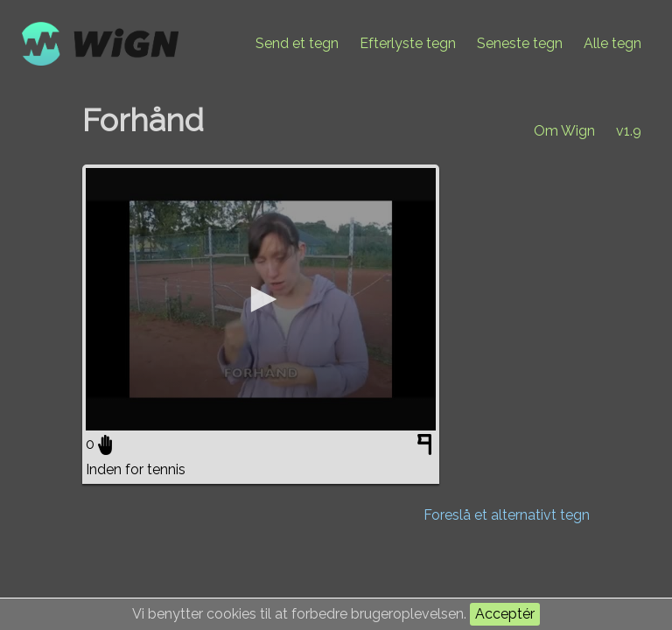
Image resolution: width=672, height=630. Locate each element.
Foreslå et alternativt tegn (507, 515)
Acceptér (505, 614)
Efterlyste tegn (408, 43)
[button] (261, 299)
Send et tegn (297, 43)
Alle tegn (612, 43)
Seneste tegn (520, 43)
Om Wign (564, 131)
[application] (261, 299)
